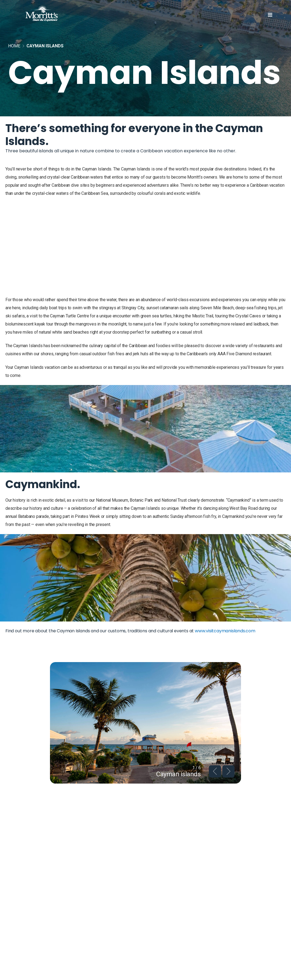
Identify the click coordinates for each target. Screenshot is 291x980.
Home (14, 46)
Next (228, 771)
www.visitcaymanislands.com (225, 631)
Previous (215, 771)
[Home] (50, 15)
